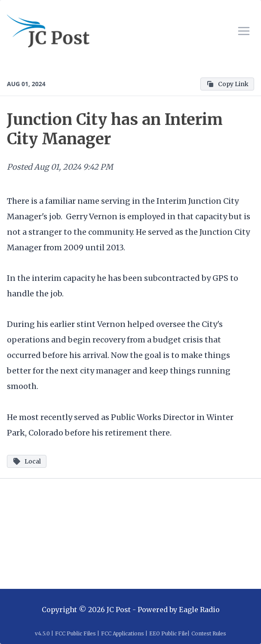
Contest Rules (209, 633)
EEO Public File (168, 633)
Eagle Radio (199, 610)
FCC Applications (123, 633)
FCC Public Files (75, 633)
